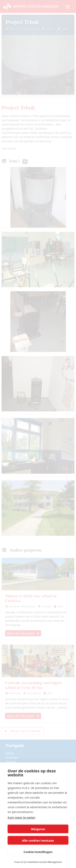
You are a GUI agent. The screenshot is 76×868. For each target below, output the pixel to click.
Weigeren (38, 829)
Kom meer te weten (22, 817)
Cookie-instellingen (38, 852)
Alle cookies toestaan (38, 840)
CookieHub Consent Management (44, 862)
